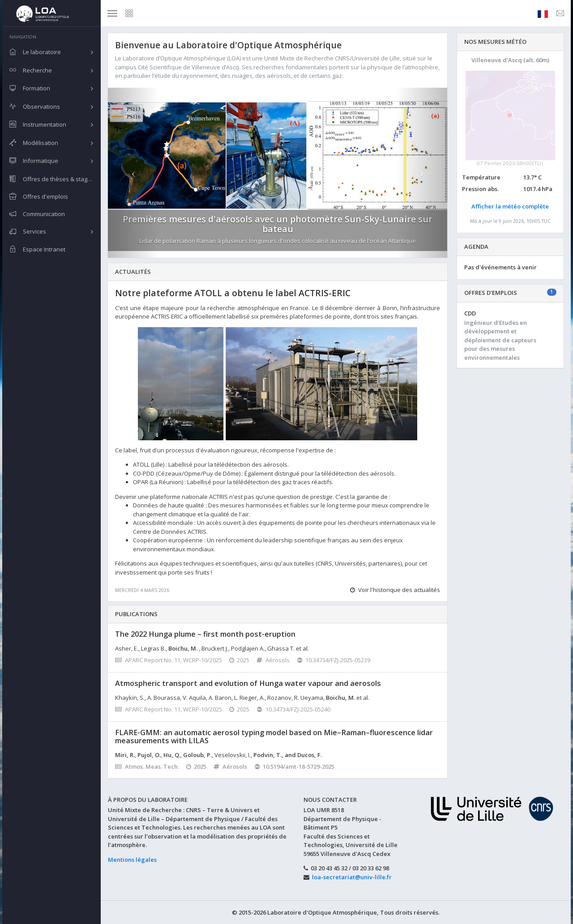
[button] (133, 173)
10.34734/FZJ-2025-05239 (334, 660)
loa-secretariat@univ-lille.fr (352, 877)
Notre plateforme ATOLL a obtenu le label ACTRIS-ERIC (233, 293)
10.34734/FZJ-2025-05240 (293, 709)
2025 (239, 660)
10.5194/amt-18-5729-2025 (295, 766)
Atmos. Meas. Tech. (147, 766)
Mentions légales (132, 860)
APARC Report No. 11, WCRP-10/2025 (169, 660)
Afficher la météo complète (510, 206)
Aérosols (273, 660)
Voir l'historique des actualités (395, 590)
